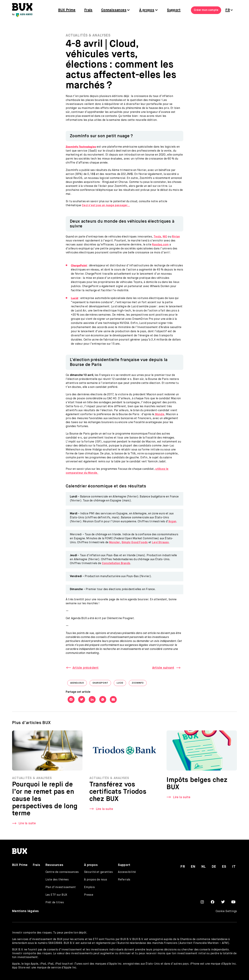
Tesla (157, 237)
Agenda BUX (79, 684)
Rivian (176, 237)
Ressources (54, 865)
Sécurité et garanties (98, 872)
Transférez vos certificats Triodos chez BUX (118, 795)
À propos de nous (96, 880)
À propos (147, 10)
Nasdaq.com (160, 245)
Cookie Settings (226, 911)
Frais (88, 10)
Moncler (114, 543)
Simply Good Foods (135, 543)
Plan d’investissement (61, 887)
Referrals (124, 880)
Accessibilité (127, 872)
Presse (89, 895)
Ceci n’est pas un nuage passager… (106, 206)
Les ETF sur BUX (56, 895)
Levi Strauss (160, 543)
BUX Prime (67, 10)
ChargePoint (102, 684)
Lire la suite (27, 826)
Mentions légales (25, 911)
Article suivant (163, 668)
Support (174, 10)
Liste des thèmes (57, 880)
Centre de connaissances (62, 872)
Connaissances (114, 10)
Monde (159, 414)
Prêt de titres (55, 903)
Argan (172, 522)
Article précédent (86, 668)
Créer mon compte (206, 10)
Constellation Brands (116, 563)
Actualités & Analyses (88, 36)
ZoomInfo (139, 684)
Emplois (89, 887)
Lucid (121, 684)
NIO (165, 237)
